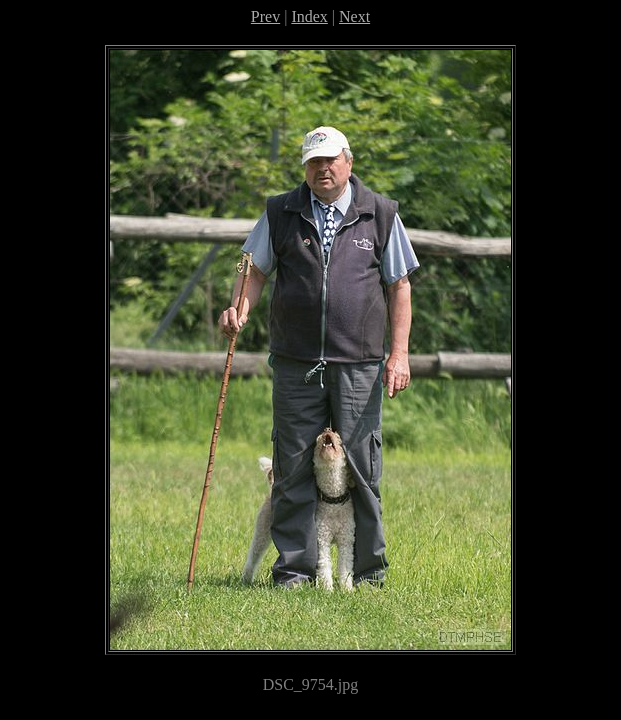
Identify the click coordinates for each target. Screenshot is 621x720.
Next (354, 16)
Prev (265, 16)
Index (309, 16)
